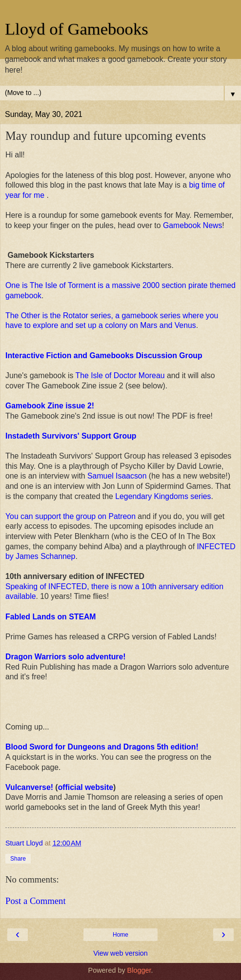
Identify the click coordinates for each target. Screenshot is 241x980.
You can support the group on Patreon (70, 516)
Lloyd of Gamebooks (77, 29)
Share (18, 859)
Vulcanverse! (29, 787)
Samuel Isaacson (117, 476)
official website (86, 787)
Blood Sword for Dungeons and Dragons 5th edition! (103, 747)
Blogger (139, 970)
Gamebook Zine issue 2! (50, 406)
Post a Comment (36, 901)
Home (120, 935)
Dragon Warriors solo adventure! (66, 657)
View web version (120, 953)
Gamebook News (192, 225)
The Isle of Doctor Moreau (120, 375)
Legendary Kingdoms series (163, 496)
